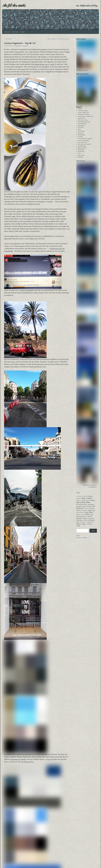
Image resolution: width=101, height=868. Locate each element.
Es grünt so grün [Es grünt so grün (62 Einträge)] (81, 508)
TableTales (81, 159)
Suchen (93, 533)
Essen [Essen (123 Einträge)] (89, 508)
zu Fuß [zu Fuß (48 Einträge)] (78, 528)
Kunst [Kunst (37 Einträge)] (82, 514)
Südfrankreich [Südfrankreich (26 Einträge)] (91, 520)
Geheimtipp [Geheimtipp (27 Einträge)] (84, 512)
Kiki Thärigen (81, 133)
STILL (80, 155)
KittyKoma (81, 135)
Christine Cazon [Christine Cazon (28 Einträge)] (85, 502)
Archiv (78, 537)
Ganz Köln (81, 129)
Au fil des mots (14, 5)
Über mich (15, 32)
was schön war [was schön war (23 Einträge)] (83, 524)
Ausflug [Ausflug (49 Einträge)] (90, 498)
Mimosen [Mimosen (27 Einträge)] (78, 516)
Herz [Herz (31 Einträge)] (94, 512)
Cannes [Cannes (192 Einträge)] (89, 500)
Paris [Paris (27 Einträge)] (83, 516)
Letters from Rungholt (83, 142)
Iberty (79, 131)
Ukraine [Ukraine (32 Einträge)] (85, 522)
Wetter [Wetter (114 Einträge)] (79, 526)
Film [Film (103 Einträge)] (94, 508)
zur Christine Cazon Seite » (90, 487)
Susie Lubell (81, 157)
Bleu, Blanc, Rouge (83, 122)
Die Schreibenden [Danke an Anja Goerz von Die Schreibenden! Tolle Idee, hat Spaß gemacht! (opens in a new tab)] (28, 290)
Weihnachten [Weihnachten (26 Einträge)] (90, 524)
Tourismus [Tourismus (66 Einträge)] (79, 522)
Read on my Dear (82, 150)
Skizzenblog (81, 152)
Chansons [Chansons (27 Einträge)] (79, 502)
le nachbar (80, 139)
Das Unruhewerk (82, 126)
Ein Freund (8, 39)
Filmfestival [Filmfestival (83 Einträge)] (80, 510)
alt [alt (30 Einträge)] (86, 498)
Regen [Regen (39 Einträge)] (92, 516)
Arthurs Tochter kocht (83, 114)
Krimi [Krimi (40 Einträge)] (78, 514)
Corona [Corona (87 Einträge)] (92, 502)
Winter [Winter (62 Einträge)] (84, 526)
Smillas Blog (81, 153)
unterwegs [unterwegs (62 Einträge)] (91, 522)
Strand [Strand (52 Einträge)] (85, 520)
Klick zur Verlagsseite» (82, 71)
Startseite (7, 32)
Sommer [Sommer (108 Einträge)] (79, 520)
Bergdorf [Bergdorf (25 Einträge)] (78, 500)
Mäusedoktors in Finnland (84, 146)
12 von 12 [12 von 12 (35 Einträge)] (79, 498)
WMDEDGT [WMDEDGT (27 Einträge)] (90, 526)
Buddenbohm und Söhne (84, 124)
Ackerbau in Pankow (83, 113)
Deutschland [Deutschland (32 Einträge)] (91, 506)
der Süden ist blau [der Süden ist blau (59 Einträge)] (82, 506)
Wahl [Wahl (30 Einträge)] (78, 524)
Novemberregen (82, 148)
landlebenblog (81, 137)
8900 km (80, 111)
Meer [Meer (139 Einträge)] (91, 514)
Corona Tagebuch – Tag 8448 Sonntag (59, 39)
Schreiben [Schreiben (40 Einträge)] (90, 518)
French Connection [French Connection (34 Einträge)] (90, 510)
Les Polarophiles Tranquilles (85, 140)
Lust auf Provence (82, 144)
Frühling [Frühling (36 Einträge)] (78, 512)
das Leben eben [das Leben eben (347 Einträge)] (83, 504)
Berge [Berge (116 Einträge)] (83, 500)
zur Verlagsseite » (92, 489)
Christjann (26, 46)
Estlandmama (81, 127)
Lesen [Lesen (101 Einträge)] (86, 514)
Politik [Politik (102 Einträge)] (87, 516)
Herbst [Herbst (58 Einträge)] (90, 512)
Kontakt (22, 32)
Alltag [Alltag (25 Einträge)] (84, 498)
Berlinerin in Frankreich (84, 116)
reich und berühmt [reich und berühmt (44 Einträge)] (81, 518)
